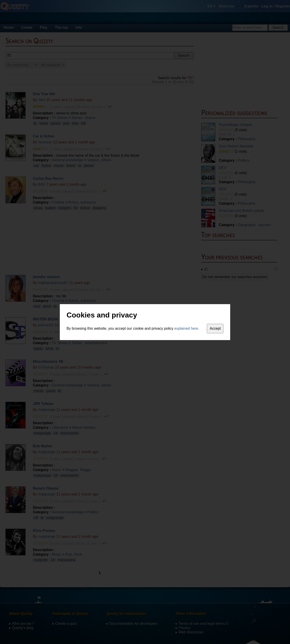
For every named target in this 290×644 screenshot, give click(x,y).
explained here (186, 328)
